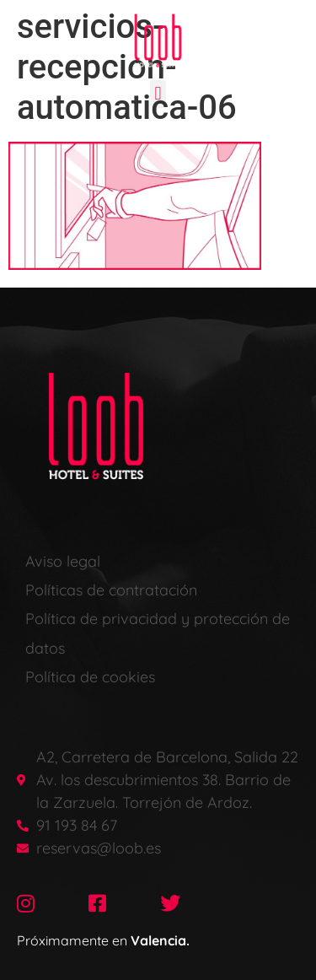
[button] (158, 94)
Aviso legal (63, 561)
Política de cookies (90, 677)
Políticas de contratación (111, 590)
